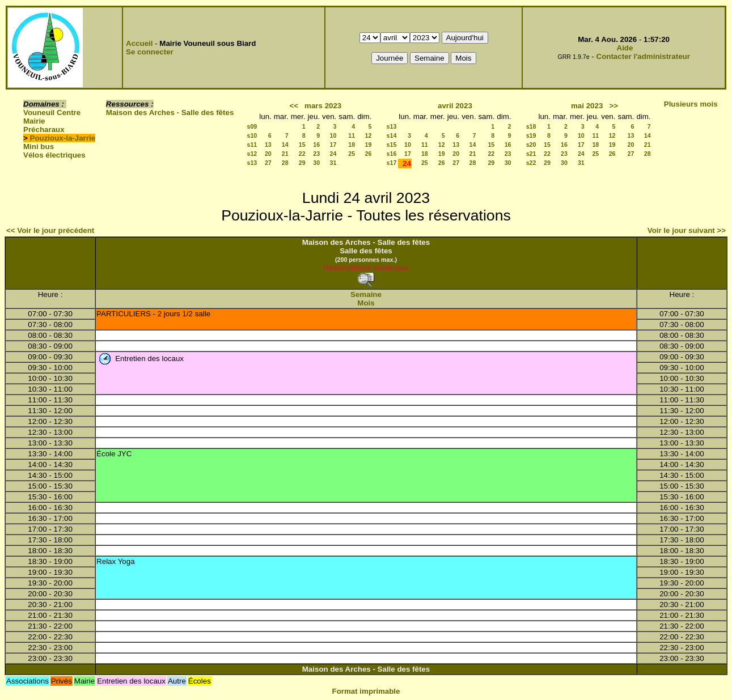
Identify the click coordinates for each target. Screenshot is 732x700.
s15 (392, 145)
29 (302, 163)
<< (294, 106)
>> (613, 106)
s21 (531, 154)
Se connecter (150, 52)
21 (285, 154)
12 (369, 135)
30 (316, 163)
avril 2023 (455, 106)
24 (333, 154)
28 (285, 163)
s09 (252, 126)
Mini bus (39, 147)
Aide (625, 48)
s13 (252, 163)
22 (302, 154)
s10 (252, 135)
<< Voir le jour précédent (50, 230)
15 (302, 145)
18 (352, 145)
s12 (252, 154)
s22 (531, 163)
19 (369, 145)
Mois (366, 303)
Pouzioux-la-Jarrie (63, 138)
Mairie (34, 121)
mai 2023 (587, 106)
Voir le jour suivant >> (687, 230)
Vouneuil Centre (52, 113)
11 (352, 135)
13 (268, 145)
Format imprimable (366, 691)
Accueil (139, 43)
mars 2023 (323, 106)
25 (352, 154)
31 (333, 163)
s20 (531, 145)
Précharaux (44, 130)
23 (316, 154)
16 (316, 145)
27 (268, 163)
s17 (392, 163)
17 (333, 145)
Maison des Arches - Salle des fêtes (170, 113)
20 (268, 154)
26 (369, 154)
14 (285, 145)
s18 (531, 126)
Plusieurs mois (691, 104)
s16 (392, 154)
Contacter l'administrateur (643, 56)
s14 (392, 135)
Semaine (366, 294)
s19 (531, 135)
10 (333, 135)
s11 (252, 145)
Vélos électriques (54, 155)
